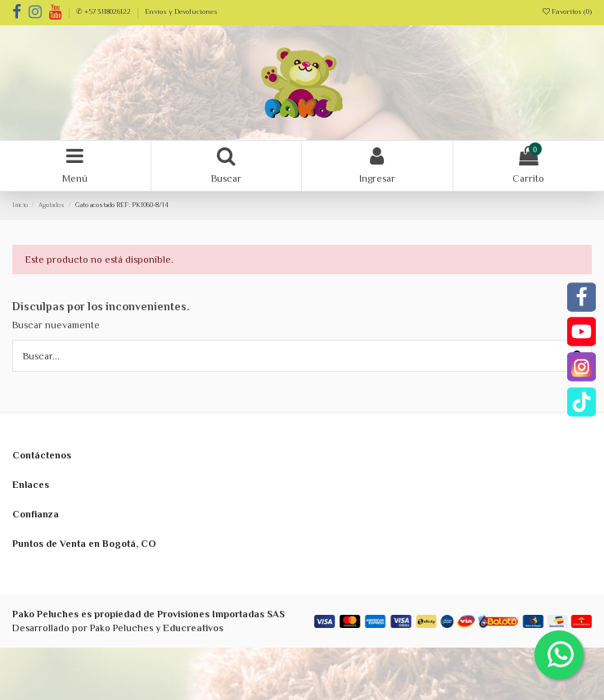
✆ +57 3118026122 (104, 11)
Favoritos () (567, 11)
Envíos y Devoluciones (181, 11)
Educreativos (193, 628)
